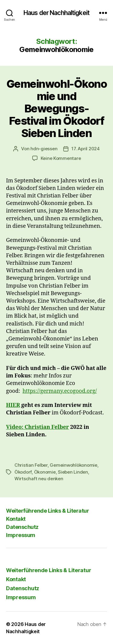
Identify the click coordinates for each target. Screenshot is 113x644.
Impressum (21, 535)
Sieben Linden (73, 472)
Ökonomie (45, 472)
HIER (13, 405)
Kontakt (16, 519)
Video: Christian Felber (38, 427)
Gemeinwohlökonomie (73, 465)
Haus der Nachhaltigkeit (56, 13)
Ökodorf (23, 472)
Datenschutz (22, 527)
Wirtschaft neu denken (39, 479)
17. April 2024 (85, 149)
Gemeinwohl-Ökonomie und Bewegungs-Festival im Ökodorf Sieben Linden (56, 108)
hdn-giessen (44, 149)
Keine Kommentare (61, 158)
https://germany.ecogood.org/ (60, 391)
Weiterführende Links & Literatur (47, 511)
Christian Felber (31, 465)
